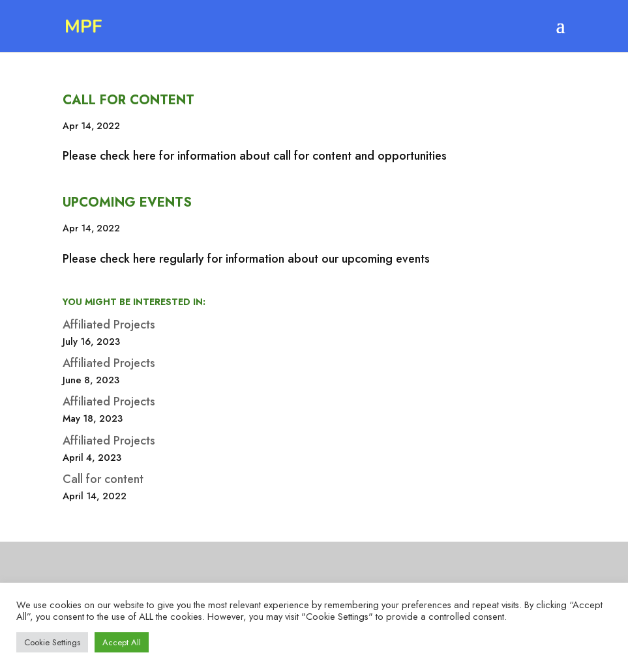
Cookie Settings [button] (52, 642)
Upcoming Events (127, 202)
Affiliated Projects (109, 325)
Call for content (128, 100)
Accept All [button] (122, 642)
